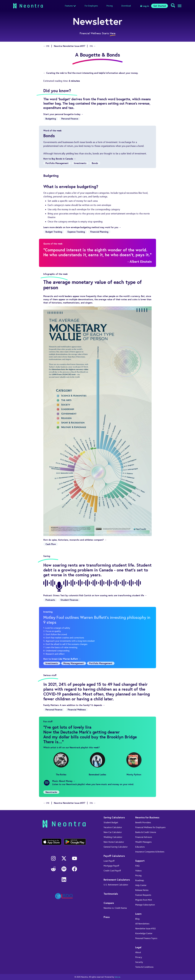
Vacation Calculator (113, 827)
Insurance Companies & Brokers (150, 852)
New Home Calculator (114, 842)
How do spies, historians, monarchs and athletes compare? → (75, 540)
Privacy (139, 957)
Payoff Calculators (114, 856)
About (138, 952)
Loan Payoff (109, 861)
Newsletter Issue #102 (146, 929)
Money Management (74, 663)
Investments (80, 163)
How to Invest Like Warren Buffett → (62, 659)
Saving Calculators (114, 817)
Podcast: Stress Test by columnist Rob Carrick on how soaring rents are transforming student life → (95, 595)
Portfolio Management (57, 163)
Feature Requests (143, 895)
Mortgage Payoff (111, 866)
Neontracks (51, 792)
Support (140, 861)
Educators (140, 847)
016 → (93, 46)
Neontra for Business (147, 817)
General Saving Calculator (116, 847)
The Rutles (61, 764)
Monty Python (134, 764)
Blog (137, 919)
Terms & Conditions (144, 967)
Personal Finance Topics (146, 938)
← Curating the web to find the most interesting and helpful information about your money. (91, 73)
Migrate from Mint (144, 900)
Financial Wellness (77, 709)
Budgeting (51, 119)
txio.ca (117, 977)
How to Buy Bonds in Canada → (60, 159)
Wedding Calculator (113, 837)
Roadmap (140, 880)
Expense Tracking (76, 232)
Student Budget (111, 822)
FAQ (137, 866)
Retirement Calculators (117, 880)
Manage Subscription (145, 905)
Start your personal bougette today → (63, 114)
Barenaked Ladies (97, 764)
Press (107, 917)
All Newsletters (142, 924)
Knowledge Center (144, 933)
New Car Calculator (113, 832)
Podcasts (50, 600)
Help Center (141, 885)
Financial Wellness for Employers (150, 827)
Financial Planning (99, 232)
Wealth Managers (143, 842)
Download (126, 6)
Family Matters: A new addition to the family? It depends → (74, 705)
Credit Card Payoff (112, 871)
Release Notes (142, 890)
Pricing (110, 6)
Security (139, 962)
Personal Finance (70, 119)
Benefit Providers (143, 822)
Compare (109, 903)
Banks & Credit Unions (146, 832)
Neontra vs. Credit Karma (115, 908)
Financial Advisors (144, 837)
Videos (138, 871)
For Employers (91, 6)
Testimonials (111, 894)
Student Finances (69, 600)
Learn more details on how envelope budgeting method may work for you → (82, 227)
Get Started (160, 6)
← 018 (46, 46)
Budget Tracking (54, 232)
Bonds (95, 163)
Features (69, 6)
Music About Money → (64, 781)
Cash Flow (51, 544)
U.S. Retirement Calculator (116, 885)
